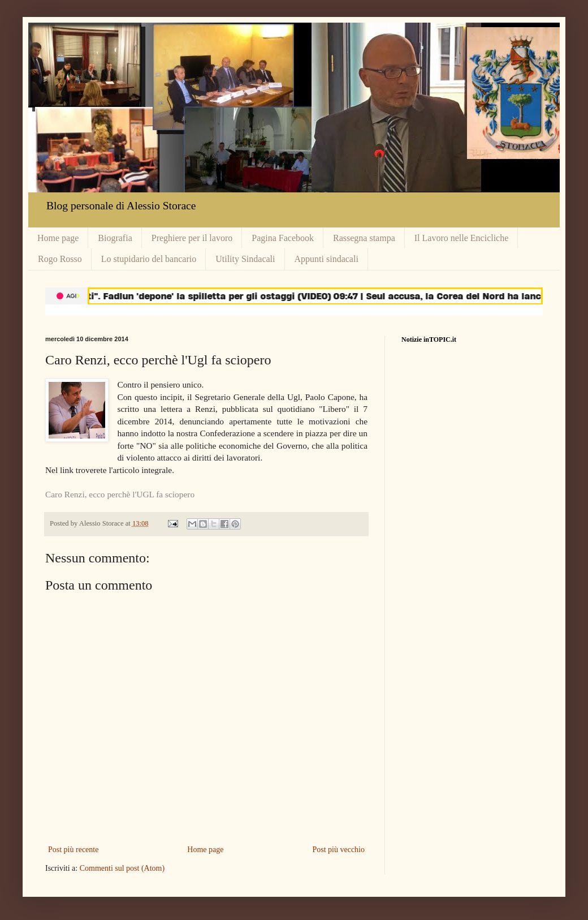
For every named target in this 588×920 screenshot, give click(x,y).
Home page (58, 238)
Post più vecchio (338, 850)
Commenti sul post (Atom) (122, 868)
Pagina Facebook (283, 238)
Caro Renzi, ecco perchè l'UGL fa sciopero (120, 494)
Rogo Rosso (60, 259)
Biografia (115, 238)
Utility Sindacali (245, 259)
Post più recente (73, 850)
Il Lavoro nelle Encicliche (462, 238)
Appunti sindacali (327, 259)
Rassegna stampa (364, 238)
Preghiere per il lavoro (192, 238)
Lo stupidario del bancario (149, 259)
